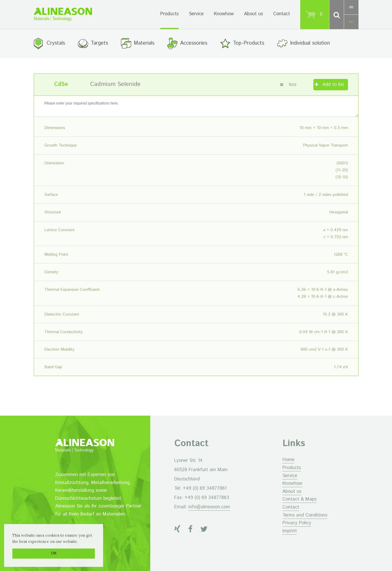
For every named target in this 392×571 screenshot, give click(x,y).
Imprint (290, 531)
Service (196, 14)
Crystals (56, 43)
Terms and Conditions (305, 515)
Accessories (194, 43)
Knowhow (224, 14)
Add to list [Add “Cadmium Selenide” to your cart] (333, 85)
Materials (144, 43)
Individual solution (310, 43)
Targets (99, 43)
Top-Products (249, 43)
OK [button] (54, 553)
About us (253, 14)
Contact (282, 14)
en (351, 22)
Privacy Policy (297, 523)
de (351, 7)
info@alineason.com (209, 507)
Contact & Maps (299, 499)
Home (288, 460)
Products (169, 14)
